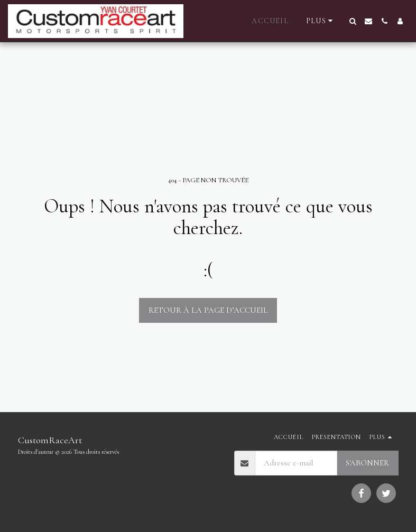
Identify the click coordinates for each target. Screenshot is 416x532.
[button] (353, 21)
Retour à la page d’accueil (208, 310)
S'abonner (367, 463)
